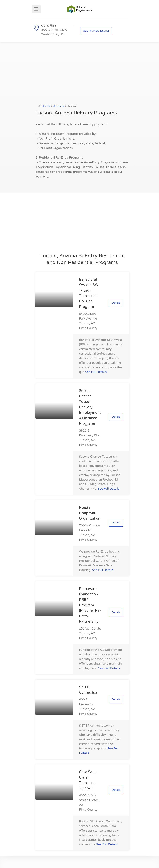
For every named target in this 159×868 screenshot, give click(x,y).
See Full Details (96, 372)
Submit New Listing (96, 31)
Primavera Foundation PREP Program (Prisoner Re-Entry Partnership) (90, 605)
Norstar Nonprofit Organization (90, 513)
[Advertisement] (79, 77)
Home (46, 106)
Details (116, 303)
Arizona (59, 106)
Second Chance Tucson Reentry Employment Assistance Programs (90, 407)
